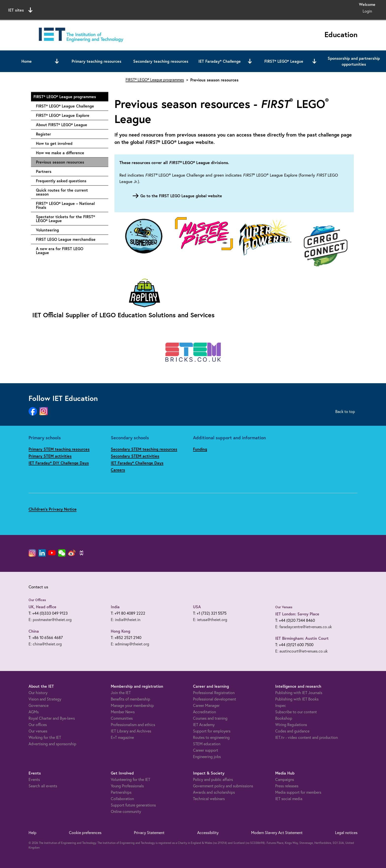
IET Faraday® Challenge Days (137, 463)
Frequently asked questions (70, 181)
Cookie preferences (85, 833)
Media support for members (298, 792)
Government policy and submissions (223, 786)
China (34, 631)
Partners (70, 171)
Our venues (38, 731)
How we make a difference (70, 153)
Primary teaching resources (96, 61)
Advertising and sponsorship (52, 744)
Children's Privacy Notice (53, 509)
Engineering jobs (207, 757)
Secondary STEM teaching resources (144, 449)
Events (34, 779)
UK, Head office (42, 607)
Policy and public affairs (213, 779)
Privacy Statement (149, 833)
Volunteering (70, 230)
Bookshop (284, 718)
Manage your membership (132, 705)
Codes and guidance (292, 731)
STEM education (207, 744)
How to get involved (70, 143)
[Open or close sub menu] (57, 61)
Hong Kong (121, 631)
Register (70, 134)
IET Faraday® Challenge (220, 61)
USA (197, 607)
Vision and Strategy (45, 699)
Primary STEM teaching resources (59, 449)
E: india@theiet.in (126, 620)
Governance (39, 705)
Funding (200, 449)
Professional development (215, 699)
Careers (118, 470)
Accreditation (204, 712)
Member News (123, 712)
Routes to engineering (211, 737)
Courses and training (210, 718)
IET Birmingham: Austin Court (302, 638)
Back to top (345, 411)
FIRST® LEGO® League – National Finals (70, 205)
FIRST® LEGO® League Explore (70, 115)
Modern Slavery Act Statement (277, 833)
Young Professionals (127, 786)
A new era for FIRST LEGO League (70, 251)
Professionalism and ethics (133, 725)
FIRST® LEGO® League (284, 61)
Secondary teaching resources (161, 61)
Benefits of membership (130, 699)
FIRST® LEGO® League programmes (68, 97)
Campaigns (285, 779)
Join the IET (121, 693)
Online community (126, 811)
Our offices (38, 725)
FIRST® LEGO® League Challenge (70, 106)
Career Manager (206, 705)
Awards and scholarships (214, 792)
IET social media (289, 799)
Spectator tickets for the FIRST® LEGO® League (70, 219)
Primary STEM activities (50, 456)
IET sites (20, 10)
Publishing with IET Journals (299, 693)
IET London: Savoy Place (297, 614)
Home (27, 61)
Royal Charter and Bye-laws (52, 718)
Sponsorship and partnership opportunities (354, 61)
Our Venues (284, 607)
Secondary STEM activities (135, 456)
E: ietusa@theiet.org (210, 620)
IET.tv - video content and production (306, 737)
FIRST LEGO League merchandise (70, 239)
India (115, 607)
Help (32, 833)
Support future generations (133, 805)
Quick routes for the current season (70, 192)
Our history (38, 693)
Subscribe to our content (296, 712)
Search (243, 9)
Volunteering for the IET (130, 779)
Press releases (287, 786)
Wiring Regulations (291, 725)
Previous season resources (60, 162)
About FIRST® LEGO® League (70, 125)
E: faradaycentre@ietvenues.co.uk (304, 627)
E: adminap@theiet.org (130, 644)
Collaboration (122, 799)
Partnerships (121, 792)
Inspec (281, 705)
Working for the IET (45, 737)
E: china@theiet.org (45, 644)
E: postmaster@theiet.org (50, 620)
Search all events (43, 786)
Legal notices (346, 833)
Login (367, 11)
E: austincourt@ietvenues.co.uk (301, 651)
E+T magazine (122, 737)
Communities (122, 718)
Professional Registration (214, 693)
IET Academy (204, 725)
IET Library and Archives (131, 731)
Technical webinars (209, 799)
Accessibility (208, 833)
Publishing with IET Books (297, 699)
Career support (206, 750)
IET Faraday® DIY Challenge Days (59, 463)
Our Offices (37, 600)
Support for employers (212, 731)
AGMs (34, 712)
